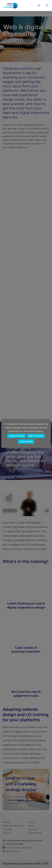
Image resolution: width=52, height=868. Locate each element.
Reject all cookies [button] (36, 436)
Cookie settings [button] (26, 442)
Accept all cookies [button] (17, 436)
